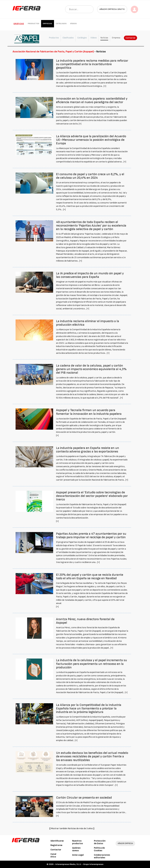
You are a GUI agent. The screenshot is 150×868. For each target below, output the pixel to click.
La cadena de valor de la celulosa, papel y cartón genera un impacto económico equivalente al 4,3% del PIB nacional (91, 369)
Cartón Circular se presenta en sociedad (84, 798)
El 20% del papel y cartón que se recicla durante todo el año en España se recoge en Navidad (90, 577)
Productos (34, 24)
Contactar (130, 38)
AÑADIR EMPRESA (125, 843)
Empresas (48, 24)
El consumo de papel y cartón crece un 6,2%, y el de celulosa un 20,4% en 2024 (90, 176)
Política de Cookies (99, 849)
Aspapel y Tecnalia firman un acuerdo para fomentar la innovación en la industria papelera (89, 412)
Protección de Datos (100, 842)
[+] (105, 86)
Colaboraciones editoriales (102, 856)
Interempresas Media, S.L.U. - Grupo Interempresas (79, 864)
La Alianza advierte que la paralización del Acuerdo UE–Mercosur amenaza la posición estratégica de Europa (91, 140)
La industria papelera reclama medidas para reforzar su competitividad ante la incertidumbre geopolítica (92, 64)
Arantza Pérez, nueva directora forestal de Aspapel (85, 621)
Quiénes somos (76, 849)
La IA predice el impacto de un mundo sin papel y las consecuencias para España (90, 275)
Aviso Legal (78, 855)
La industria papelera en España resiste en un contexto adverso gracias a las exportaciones (88, 450)
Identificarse (57, 841)
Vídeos (73, 24)
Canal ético (53, 855)
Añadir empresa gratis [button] (112, 9)
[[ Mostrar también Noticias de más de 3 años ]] (72, 829)
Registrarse (56, 845)
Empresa (116, 38)
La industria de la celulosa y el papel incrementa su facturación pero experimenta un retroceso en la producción (92, 664)
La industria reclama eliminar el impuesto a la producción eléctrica (88, 323)
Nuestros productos (77, 842)
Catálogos (61, 24)
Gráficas (19, 24)
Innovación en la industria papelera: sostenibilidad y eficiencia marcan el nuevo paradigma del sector (92, 100)
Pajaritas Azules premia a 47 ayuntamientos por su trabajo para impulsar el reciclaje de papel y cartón (91, 535)
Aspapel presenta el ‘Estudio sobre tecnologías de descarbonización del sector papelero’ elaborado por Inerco (92, 496)
